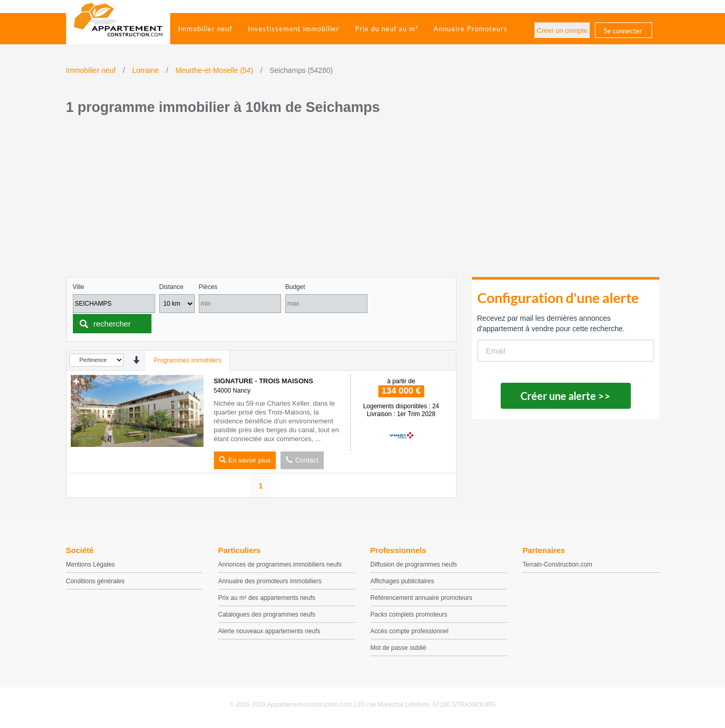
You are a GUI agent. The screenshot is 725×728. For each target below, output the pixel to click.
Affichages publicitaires (403, 581)
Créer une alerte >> (565, 396)
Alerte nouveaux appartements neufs (269, 631)
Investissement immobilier (294, 29)
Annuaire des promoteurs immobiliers (270, 581)
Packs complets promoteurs (409, 614)
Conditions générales (96, 581)
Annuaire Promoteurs (470, 29)
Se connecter (623, 31)
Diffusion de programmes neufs (414, 564)
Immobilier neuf (205, 29)
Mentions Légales (91, 564)
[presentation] (136, 360)
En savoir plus (245, 460)
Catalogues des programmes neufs (267, 614)
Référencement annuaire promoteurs (422, 598)
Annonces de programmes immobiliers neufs (280, 564)
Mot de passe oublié (398, 648)
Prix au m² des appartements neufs (267, 598)
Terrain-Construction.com (557, 564)
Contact (302, 460)
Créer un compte (562, 30)
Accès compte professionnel (410, 631)
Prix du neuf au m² (386, 29)
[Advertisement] (363, 199)
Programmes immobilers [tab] (188, 360)
